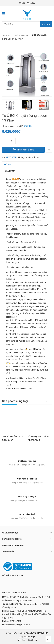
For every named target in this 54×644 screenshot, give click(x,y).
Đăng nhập (31, 3)
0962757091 (11, 157)
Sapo (33, 637)
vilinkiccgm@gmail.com (19, 625)
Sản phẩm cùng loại (15, 401)
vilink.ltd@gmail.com (37, 611)
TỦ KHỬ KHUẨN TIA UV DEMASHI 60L (20, 437)
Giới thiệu (32, 640)
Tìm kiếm (46, 24)
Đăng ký (22, 3)
